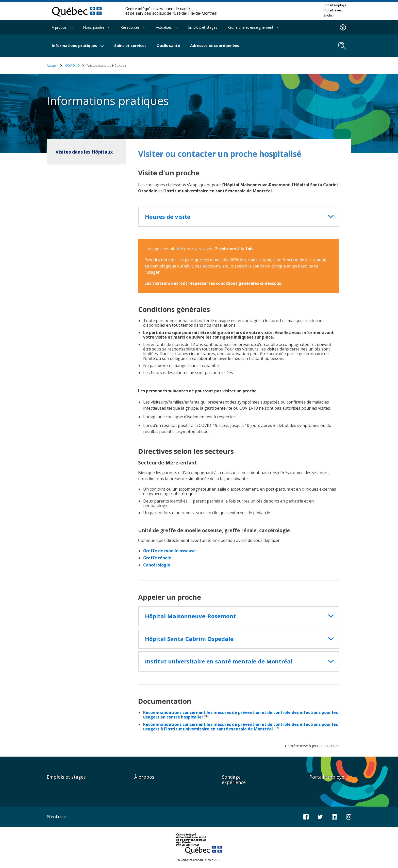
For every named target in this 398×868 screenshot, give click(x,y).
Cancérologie (157, 565)
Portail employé (335, 5)
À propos (144, 777)
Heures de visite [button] (168, 217)
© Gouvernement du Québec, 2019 (199, 860)
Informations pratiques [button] (78, 45)
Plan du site (56, 817)
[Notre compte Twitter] (320, 816)
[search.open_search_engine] (342, 46)
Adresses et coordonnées (215, 45)
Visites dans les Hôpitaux (84, 152)
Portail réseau (334, 10)
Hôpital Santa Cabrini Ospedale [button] (189, 639)
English (329, 15)
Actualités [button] (167, 27)
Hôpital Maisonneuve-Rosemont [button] (190, 616)
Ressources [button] (133, 27)
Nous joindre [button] (97, 27)
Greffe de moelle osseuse (169, 551)
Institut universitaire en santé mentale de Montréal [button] (219, 661)
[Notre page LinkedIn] (334, 816)
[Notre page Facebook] (306, 816)
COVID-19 (75, 66)
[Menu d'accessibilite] (343, 27)
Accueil (54, 66)
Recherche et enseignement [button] (253, 27)
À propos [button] (62, 27)
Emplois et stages (203, 27)
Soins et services (130, 45)
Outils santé (168, 45)
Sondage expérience (234, 780)
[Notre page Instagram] (349, 816)
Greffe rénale (157, 558)
